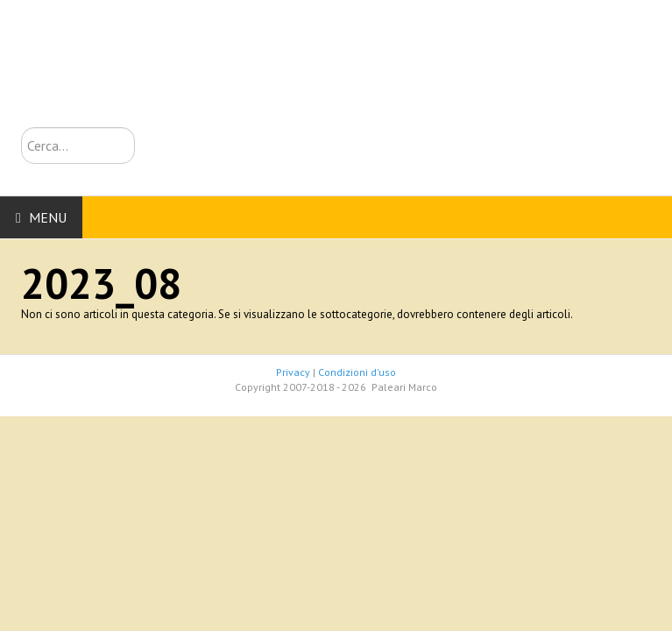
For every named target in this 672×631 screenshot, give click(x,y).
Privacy (293, 372)
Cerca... (21, 128)
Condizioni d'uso (357, 372)
